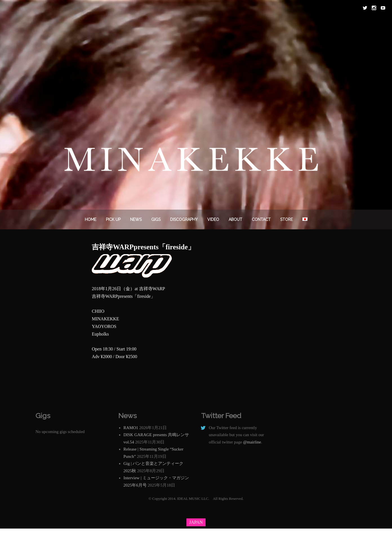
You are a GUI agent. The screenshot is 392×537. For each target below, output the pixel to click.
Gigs (156, 219)
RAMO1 (131, 428)
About (235, 219)
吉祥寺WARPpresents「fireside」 (143, 247)
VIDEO (213, 219)
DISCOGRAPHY (184, 219)
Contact (261, 219)
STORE (287, 219)
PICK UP (113, 219)
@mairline (252, 442)
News (136, 219)
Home (91, 219)
